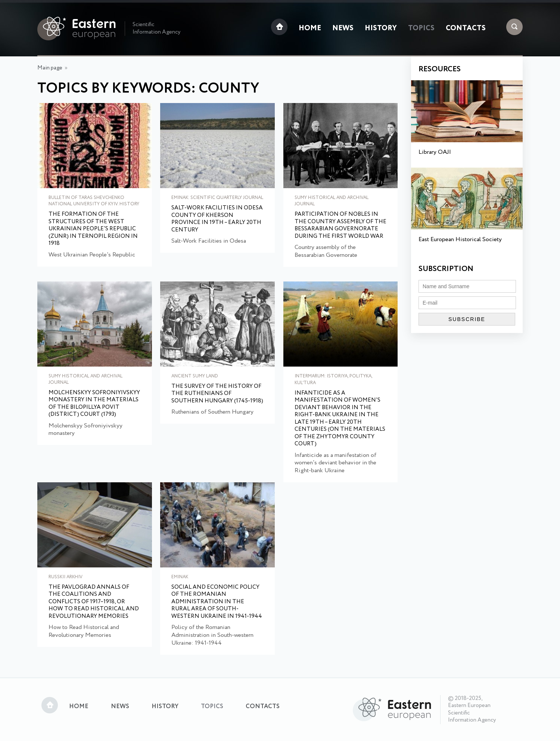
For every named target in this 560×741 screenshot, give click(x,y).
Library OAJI (435, 152)
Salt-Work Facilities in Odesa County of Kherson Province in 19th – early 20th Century (217, 219)
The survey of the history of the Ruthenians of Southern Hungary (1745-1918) (217, 394)
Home (310, 28)
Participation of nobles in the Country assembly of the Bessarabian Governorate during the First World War (340, 225)
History (381, 28)
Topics (421, 28)
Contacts (466, 28)
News (343, 28)
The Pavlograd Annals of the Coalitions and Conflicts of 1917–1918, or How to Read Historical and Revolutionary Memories (94, 602)
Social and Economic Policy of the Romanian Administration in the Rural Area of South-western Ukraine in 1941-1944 (217, 602)
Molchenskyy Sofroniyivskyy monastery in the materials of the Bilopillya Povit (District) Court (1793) (94, 404)
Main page (50, 68)
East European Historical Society (460, 239)
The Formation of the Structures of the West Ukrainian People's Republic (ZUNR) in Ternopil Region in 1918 (93, 229)
